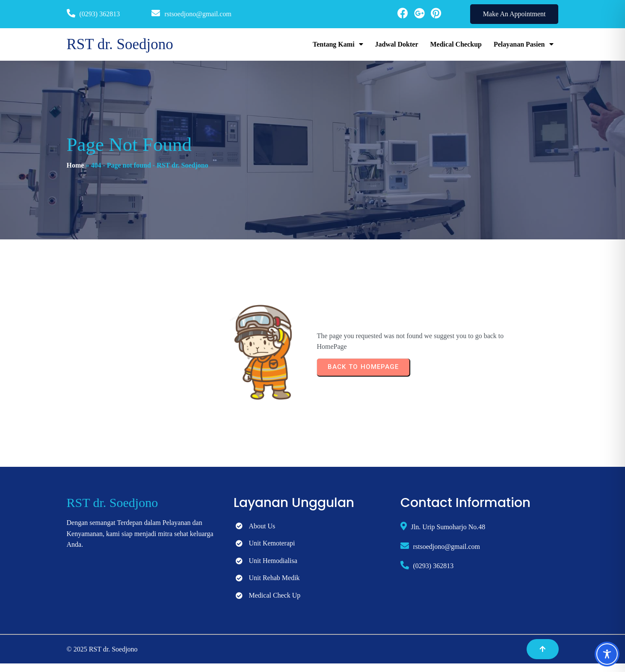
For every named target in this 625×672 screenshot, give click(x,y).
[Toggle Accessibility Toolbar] (607, 654)
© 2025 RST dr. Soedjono (102, 649)
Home (76, 165)
